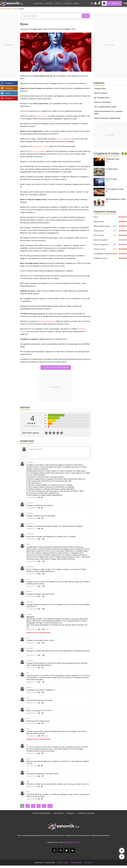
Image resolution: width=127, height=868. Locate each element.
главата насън (42, 116)
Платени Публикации (41, 813)
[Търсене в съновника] (52, 16)
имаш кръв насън (41, 146)
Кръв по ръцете (101, 240)
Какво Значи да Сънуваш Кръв (107, 118)
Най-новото (59, 813)
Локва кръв (99, 231)
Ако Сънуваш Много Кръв (105, 107)
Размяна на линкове (86, 813)
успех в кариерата (64, 139)
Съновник (38, 3)
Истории (67, 3)
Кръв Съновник (101, 93)
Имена (76, 3)
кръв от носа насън (37, 151)
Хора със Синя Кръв (102, 102)
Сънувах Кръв (100, 88)
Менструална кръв (102, 226)
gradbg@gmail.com (72, 842)
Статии (58, 3)
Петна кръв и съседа (115, 189)
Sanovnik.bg (5, 9)
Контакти (71, 813)
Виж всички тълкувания (57, 368)
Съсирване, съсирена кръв (105, 254)
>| (50, 806)
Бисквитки (88, 863)
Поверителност (76, 863)
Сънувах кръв (112, 169)
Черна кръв (99, 222)
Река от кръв (111, 179)
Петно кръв (99, 235)
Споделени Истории (106, 154)
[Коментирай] (59, 453)
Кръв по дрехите (101, 244)
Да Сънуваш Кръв (102, 97)
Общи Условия (62, 863)
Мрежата (49, 3)
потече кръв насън (47, 321)
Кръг (96, 217)
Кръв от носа (99, 249)
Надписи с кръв (100, 258)
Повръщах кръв (113, 159)
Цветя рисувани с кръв (116, 199)
